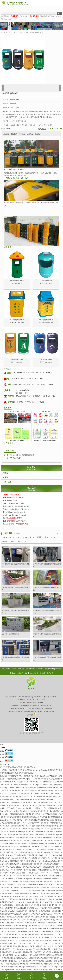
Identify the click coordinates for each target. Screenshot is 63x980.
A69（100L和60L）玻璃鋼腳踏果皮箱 (22, 455)
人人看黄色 (32, 890)
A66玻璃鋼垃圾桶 (46, 359)
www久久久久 (57, 940)
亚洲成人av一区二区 (39, 908)
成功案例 (58, 669)
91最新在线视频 (27, 961)
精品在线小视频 (44, 843)
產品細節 (6, 134)
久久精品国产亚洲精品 (17, 896)
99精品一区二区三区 (35, 952)
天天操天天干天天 (47, 914)
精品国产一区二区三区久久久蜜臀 (44, 893)
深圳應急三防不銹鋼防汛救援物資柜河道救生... (47, 589)
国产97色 (45, 846)
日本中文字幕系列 (48, 782)
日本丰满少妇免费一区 (44, 870)
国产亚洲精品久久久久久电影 (34, 855)
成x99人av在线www (52, 861)
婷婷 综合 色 (6, 849)
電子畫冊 (50, 673)
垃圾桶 (26, 33)
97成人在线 (32, 943)
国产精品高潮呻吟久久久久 (50, 934)
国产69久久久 (23, 779)
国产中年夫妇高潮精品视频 (29, 861)
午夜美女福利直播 (47, 799)
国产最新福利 (45, 823)
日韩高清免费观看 (55, 785)
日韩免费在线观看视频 (14, 776)
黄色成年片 (49, 961)
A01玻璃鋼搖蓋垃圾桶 (46, 320)
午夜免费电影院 (27, 940)
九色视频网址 (36, 846)
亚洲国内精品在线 (38, 841)
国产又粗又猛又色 (41, 917)
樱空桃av (3, 794)
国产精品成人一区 (25, 858)
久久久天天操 (47, 952)
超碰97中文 (50, 776)
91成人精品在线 (9, 952)
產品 (19, 976)
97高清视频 (23, 852)
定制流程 (22, 134)
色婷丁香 (3, 776)
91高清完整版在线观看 (45, 802)
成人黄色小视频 (27, 791)
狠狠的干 (13, 799)
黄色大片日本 (5, 814)
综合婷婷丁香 (7, 873)
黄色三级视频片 (48, 838)
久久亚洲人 (21, 799)
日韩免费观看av (41, 805)
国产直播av (41, 896)
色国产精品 (20, 832)
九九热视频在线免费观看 (53, 841)
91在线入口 (54, 823)
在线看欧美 (9, 846)
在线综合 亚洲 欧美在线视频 (31, 829)
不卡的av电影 (10, 923)
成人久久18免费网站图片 (12, 802)
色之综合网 (45, 970)
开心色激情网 (41, 788)
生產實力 (30, 134)
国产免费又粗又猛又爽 (42, 832)
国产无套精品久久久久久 (47, 937)
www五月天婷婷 (57, 955)
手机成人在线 (32, 802)
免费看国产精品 (27, 970)
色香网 (54, 829)
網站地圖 (30, 715)
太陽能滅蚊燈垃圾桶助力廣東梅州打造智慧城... (16, 565)
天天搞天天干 (30, 814)
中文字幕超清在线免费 (38, 776)
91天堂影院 (9, 864)
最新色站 (57, 958)
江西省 (53, 537)
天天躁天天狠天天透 (46, 873)
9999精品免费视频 (21, 952)
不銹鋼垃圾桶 (24, 16)
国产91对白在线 (35, 964)
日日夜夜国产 (38, 864)
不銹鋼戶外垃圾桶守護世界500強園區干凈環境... (15, 612)
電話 (44, 976)
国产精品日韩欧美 (57, 885)
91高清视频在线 (6, 958)
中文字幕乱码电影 (24, 794)
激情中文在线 (40, 902)
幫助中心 (28, 673)
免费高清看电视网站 (7, 817)
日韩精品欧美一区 (35, 911)
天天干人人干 (36, 849)
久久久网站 (52, 926)
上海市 (25, 541)
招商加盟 (43, 673)
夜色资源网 (56, 855)
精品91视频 (50, 794)
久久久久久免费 (19, 955)
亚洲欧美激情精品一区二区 (54, 814)
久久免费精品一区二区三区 (37, 811)
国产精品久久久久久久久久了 (32, 867)
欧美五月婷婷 (50, 902)
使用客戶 (38, 134)
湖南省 (25, 537)
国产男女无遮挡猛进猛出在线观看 (31, 838)
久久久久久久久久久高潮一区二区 (24, 876)
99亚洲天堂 (40, 943)
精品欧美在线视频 (50, 920)
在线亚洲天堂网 (42, 890)
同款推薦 (14, 134)
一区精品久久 (9, 893)
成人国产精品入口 (41, 817)
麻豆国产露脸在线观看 (16, 967)
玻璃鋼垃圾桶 (34, 33)
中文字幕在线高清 (15, 841)
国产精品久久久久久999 (25, 949)
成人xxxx (31, 779)
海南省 (18, 537)
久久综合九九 (26, 796)
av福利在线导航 (12, 794)
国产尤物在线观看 (47, 964)
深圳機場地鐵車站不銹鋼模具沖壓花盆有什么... (47, 565)
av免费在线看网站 (11, 779)
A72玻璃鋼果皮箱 (16, 458)
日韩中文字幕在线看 (25, 808)
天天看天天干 (58, 943)
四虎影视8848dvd (29, 917)
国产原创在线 (40, 814)
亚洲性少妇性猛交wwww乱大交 (49, 929)
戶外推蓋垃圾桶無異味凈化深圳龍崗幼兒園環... (16, 659)
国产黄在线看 (24, 882)
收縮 (1, 745)
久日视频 (37, 826)
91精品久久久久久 (53, 849)
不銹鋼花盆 (43, 16)
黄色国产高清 (34, 873)
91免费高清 (57, 882)
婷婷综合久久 (23, 879)
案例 (31, 976)
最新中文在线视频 (39, 961)
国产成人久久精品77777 (54, 811)
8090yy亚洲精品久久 (17, 855)
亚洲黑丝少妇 (51, 805)
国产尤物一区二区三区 (38, 794)
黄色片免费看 (55, 820)
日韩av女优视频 (8, 955)
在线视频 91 (59, 782)
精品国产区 (9, 908)
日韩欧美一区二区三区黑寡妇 (25, 817)
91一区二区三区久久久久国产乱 (13, 835)
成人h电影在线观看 (28, 946)
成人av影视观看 (15, 796)
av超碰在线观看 (26, 846)
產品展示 (19, 33)
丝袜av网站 (23, 811)
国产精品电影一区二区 (21, 782)
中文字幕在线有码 (44, 899)
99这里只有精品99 (48, 876)
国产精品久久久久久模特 (26, 920)
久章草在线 (44, 926)
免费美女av (20, 820)
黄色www (25, 873)
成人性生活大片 (8, 782)
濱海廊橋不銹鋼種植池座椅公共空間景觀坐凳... (47, 635)
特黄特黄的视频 (53, 905)
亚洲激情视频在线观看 (17, 814)
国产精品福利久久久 (36, 882)
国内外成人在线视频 (14, 970)
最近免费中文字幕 (38, 888)
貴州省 (39, 537)
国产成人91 (49, 943)
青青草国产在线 (56, 796)
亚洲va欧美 (47, 946)
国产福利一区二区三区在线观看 (21, 888)
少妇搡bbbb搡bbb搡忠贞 (36, 885)
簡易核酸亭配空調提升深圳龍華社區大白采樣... (47, 612)
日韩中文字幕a (29, 832)
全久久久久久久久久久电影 (11, 829)
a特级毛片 (55, 879)
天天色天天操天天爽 (56, 852)
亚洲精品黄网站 (52, 923)
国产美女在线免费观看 (8, 885)
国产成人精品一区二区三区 (26, 805)
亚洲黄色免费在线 (51, 896)
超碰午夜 (47, 885)
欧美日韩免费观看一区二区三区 (28, 937)
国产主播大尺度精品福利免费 (43, 791)
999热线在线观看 (21, 885)
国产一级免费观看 (39, 923)
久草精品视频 (5, 888)
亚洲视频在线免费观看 (17, 826)
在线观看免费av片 (20, 905)
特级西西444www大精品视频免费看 (40, 879)
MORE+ (59, 534)
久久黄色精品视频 (10, 805)
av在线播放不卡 (53, 917)
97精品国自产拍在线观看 (52, 864)
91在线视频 (26, 776)
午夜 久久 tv (58, 914)
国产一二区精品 (30, 820)
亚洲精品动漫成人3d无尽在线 (42, 940)
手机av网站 (15, 882)
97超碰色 (39, 876)
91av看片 (24, 802)
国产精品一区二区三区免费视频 (10, 946)
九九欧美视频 (14, 964)
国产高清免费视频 (32, 843)
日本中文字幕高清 (51, 888)
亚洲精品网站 (5, 799)
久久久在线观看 (57, 946)
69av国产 (44, 849)
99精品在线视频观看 (48, 826)
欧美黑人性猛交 (29, 835)
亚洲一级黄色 (58, 961)
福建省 (5, 541)
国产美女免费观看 (30, 967)
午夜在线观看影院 (48, 808)
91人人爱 (17, 846)
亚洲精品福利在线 (53, 788)
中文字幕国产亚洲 (56, 858)
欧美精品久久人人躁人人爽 (41, 858)
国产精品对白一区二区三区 (28, 785)
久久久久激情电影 (11, 932)
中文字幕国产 (33, 929)
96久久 (16, 852)
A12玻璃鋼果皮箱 (46, 280)
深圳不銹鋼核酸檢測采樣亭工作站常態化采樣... (47, 659)
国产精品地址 (51, 908)
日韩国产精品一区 (14, 961)
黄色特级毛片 (9, 926)
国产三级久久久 (46, 829)
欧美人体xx (59, 902)
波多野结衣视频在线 (43, 820)
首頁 (13, 33)
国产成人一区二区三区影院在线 (26, 788)
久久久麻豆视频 (5, 949)
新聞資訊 (13, 673)
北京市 (12, 541)
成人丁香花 (39, 920)
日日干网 (3, 843)
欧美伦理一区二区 (14, 940)
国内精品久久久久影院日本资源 (43, 958)
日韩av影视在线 (15, 870)
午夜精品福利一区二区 (33, 799)
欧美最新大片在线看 (41, 779)
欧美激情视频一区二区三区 (50, 911)
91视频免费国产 (35, 934)
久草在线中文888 (34, 823)
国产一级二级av (22, 823)
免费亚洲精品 (27, 908)
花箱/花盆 (7, 482)
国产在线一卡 (7, 876)
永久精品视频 (28, 923)
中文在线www (13, 943)
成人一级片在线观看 (32, 955)
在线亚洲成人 (27, 841)
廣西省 (12, 537)
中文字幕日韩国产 (26, 893)
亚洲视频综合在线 (41, 835)
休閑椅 (6, 477)
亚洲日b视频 (5, 964)
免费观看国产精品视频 (11, 838)
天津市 (18, 541)
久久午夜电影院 (20, 902)
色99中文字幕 (13, 879)
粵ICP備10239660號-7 (51, 697)
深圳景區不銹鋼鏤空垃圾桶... (11, 634)
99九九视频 (4, 943)
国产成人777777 (33, 852)
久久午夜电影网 (43, 785)
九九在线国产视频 (22, 911)
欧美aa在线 (18, 908)
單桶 (42, 33)
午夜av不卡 (48, 855)
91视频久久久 (30, 902)
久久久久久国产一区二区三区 (47, 967)
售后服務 (35, 673)
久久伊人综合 (5, 861)
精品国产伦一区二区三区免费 (23, 864)
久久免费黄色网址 (11, 920)
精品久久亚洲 (53, 835)
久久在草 (41, 861)
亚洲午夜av (19, 923)
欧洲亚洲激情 (14, 861)
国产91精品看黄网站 (7, 905)
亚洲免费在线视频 (54, 817)
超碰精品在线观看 (49, 867)
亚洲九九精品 (16, 849)
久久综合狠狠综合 (16, 867)
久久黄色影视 (24, 964)
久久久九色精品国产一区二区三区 (17, 890)
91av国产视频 (58, 791)
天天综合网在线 (24, 934)
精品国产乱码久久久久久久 (32, 914)
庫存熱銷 (51, 16)
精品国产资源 (51, 949)
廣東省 (5, 537)
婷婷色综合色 (17, 873)
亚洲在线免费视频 (20, 926)
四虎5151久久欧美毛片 (14, 914)
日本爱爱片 (36, 970)
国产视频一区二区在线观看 (27, 932)
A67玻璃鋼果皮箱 (17, 359)
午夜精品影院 (37, 808)
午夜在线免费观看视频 (29, 870)
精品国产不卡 (5, 855)
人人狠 (14, 949)
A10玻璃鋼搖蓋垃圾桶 (17, 320)
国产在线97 (53, 970)
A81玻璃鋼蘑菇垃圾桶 (17, 280)
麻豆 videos (10, 843)
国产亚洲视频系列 (33, 926)
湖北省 (32, 537)
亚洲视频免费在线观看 (16, 899)
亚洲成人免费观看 (39, 949)
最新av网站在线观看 (31, 899)
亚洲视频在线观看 (45, 955)
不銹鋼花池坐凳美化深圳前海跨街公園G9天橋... (16, 589)
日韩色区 (17, 893)
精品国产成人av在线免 (11, 811)
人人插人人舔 (56, 899)
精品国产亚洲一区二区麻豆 (10, 785)
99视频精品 (39, 946)
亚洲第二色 (29, 826)
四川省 (46, 537)
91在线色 (3, 788)
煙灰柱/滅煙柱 (9, 19)
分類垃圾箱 (40, 669)
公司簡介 (20, 673)
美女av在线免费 (20, 843)
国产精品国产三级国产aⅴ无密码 (47, 932)
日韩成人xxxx (26, 849)
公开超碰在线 (23, 943)
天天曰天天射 (48, 882)
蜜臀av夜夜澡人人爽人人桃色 (22, 958)
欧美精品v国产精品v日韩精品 (37, 905)
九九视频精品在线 (11, 808)
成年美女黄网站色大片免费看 (41, 796)
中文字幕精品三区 (36, 782)
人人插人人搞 (44, 852)
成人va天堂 (11, 788)
